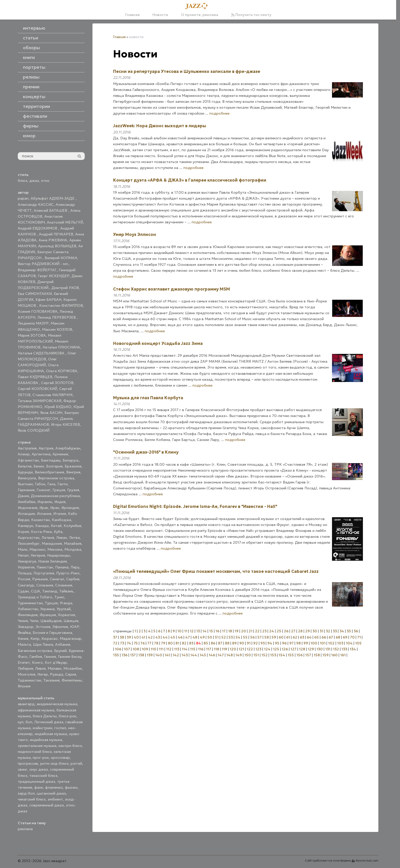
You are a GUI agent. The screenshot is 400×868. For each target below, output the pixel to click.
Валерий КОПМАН (61, 258)
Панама (62, 567)
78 (156, 643)
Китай (56, 526)
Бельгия (25, 466)
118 (216, 649)
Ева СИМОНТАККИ (35, 294)
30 (315, 631)
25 (279, 631)
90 (242, 643)
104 (349, 643)
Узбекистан (28, 609)
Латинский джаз (49, 722)
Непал (23, 555)
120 (233, 649)
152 (265, 655)
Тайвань (66, 591)
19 (237, 631)
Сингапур (26, 585)
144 (194, 655)
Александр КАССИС (36, 205)
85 (206, 643)
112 (169, 649)
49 (202, 637)
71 (359, 637)
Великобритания (49, 472)
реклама (25, 829)
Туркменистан (30, 603)
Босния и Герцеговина (52, 633)
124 (267, 649)
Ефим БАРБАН (48, 300)
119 (224, 649)
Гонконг (44, 490)
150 (248, 655)
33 (335, 631)
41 (143, 637)
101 (323, 643)
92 (256, 643)
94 (270, 643)
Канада (42, 526)
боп (29, 722)
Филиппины (72, 680)
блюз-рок (67, 716)
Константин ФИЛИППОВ (61, 305)
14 (205, 631)
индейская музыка (51, 734)
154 (282, 655)
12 (192, 631)
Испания (44, 514)
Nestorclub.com (367, 861)
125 (276, 649)
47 (188, 637)
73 (122, 643)
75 (136, 643)
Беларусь (71, 460)
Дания (23, 496)
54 (238, 637)
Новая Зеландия (52, 561)
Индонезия (28, 508)
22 (257, 631)
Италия (60, 514)
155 (291, 655)
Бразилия (73, 466)
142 (176, 655)
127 (293, 649)
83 (191, 643)
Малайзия (73, 543)
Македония (52, 543)
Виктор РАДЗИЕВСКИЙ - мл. (43, 264)
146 (212, 655)
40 (136, 637)
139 (150, 655)
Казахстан (40, 520)
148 (230, 655)
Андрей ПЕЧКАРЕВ (56, 234)
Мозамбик (73, 668)
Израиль (45, 502)
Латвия (48, 538)
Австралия (27, 448)
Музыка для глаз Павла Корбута (148, 398)
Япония (24, 686)
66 (324, 637)
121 (241, 649)
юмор (29, 136)
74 (129, 643)
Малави (54, 668)
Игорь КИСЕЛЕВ (65, 424)
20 (244, 631)
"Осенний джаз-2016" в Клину (146, 452)
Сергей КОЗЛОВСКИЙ (37, 389)
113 (177, 649)
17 (224, 631)
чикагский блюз (32, 799)
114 (185, 649)
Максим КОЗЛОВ (57, 329)
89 (234, 643)
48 (195, 637)
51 (217, 637)
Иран (55, 508)
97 (291, 643)
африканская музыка (36, 710)
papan (23, 198)
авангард (26, 704)
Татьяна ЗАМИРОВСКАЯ (40, 401)
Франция (48, 615)
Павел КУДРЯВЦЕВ (35, 377)
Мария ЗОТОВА (32, 335)
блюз (23, 181)
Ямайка (24, 633)
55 (245, 637)
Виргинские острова (56, 478)
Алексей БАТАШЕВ (51, 210)
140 (159, 655)
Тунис (59, 597)
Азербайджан (68, 448)
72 (115, 643)
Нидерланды (59, 555)
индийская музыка (46, 740)
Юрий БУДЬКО (58, 407)
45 (173, 637)
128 (302, 649)
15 (211, 631)
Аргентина (41, 454)
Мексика (55, 549)
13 (198, 631)
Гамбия (36, 657)
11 (186, 631)
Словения (64, 585)
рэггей (76, 763)
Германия (26, 490)
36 (356, 631)
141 (167, 655)
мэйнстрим (42, 728)
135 (116, 655)
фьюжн (71, 787)
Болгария (54, 466)
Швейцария (51, 621)
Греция (59, 490)
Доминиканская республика (55, 496)
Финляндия (28, 615)
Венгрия (73, 472)
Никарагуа (27, 561)
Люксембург (29, 543)
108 (136, 649)
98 (299, 643)
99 (306, 643)
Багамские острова (35, 651)
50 (210, 637)
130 (320, 649)
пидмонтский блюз (35, 752)
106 (118, 649)
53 (231, 637)
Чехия (23, 621)
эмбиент (55, 799)
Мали (23, 549)
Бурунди (25, 472)
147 (221, 655)
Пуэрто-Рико (68, 573)
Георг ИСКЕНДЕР (54, 276)
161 (343, 655)
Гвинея (50, 657)
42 (150, 637)
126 (285, 649)
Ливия (40, 668)
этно (45, 181)
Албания (63, 644)
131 (328, 649)
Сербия (73, 579)
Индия (60, 502)
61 (288, 637)
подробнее (219, 113)
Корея (23, 532)
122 (250, 649)
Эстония (43, 627)
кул (21, 722)
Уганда (66, 603)
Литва (74, 538)
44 (165, 637)
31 (321, 631)
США (36, 591)
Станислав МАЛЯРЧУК (53, 395)
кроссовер (60, 758)
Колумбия (72, 526)
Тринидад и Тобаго (35, 597)
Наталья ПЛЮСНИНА (61, 347)
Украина (47, 609)
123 (258, 649)
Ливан (62, 538)
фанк (39, 787)
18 (230, 631)
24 (272, 631)
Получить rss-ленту (251, 15)
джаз (34, 181)
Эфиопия (60, 627)
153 (273, 655)
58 (267, 637)
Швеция (71, 621)
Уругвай (64, 609)
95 (277, 643)
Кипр (35, 639)
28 (300, 631)
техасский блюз (43, 776)
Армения (60, 454)
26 (286, 631)
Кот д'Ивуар (56, 662)
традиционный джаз (36, 781)
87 (220, 643)
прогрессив (28, 763)
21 (250, 631)
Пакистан (45, 567)
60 (281, 637)
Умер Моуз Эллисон (135, 234)
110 (154, 649)
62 (295, 637)
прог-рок (41, 758)
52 (224, 637)
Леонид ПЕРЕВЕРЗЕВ (57, 317)
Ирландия (70, 508)
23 (264, 631)
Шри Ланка (43, 644)
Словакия (45, 585)
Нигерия (38, 555)
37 (115, 637)
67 (331, 637)
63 (302, 637)
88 (227, 643)
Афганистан (28, 460)
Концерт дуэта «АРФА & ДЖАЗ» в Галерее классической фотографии (190, 180)
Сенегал (57, 579)
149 (239, 655)
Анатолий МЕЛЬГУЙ (65, 222)
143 (185, 655)
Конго (37, 662)
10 (180, 631)
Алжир (24, 454)
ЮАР (75, 627)
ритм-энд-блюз (54, 763)
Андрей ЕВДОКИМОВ (38, 228)
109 (145, 649)
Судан (23, 591)
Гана (51, 484)
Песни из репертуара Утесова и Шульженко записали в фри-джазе (187, 71)
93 (263, 643)
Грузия (73, 490)
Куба (58, 532)
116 (201, 649)
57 (259, 637)
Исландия (26, 514)
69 (345, 637)
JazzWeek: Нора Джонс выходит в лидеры (160, 126)
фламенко (54, 787)
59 (274, 637)
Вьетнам (25, 484)
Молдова (73, 549)
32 (328, 631)
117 (209, 649)
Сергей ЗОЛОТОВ (57, 383)
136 (125, 655)
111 (161, 649)
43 (158, 637)
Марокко (37, 549)
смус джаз (39, 769)
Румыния (40, 579)
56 (252, 637)
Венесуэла (27, 478)
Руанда (57, 674)
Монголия (27, 674)
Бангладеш (51, 460)
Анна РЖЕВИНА (53, 240)
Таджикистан (29, 680)
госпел (60, 728)
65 (317, 637)
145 (203, 655)
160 (334, 655)
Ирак (44, 508)
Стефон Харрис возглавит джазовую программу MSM (172, 289)
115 (193, 649)
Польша (25, 573)
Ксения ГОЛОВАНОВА (38, 311)
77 (149, 643)
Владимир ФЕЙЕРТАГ (37, 270)
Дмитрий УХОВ (65, 288)
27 (293, 631)
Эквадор (26, 627)
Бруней (60, 651)
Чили (34, 621)
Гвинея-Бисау (70, 657)
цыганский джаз (51, 793)
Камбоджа (61, 520)
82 (184, 643)
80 (170, 643)
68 (338, 637)
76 (143, 643)
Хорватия (66, 615)
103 (340, 643)
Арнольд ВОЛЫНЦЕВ (57, 246)
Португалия (44, 573)
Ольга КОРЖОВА (62, 371)
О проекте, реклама (200, 15)
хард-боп (26, 793)
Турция (51, 603)
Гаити (62, 484)
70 (352, 637)
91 (249, 643)
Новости (160, 15)
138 (141, 655)
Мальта (24, 644)
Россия (24, 579)
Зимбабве (27, 502)
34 (342, 631)
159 (326, 655)
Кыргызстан (29, 538)
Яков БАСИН (51, 413)
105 (358, 643)
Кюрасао (50, 639)
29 (308, 631)
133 (344, 649)
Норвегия (26, 567)
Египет (24, 662)
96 (284, 643)
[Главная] (198, 6)
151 (256, 655)
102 (331, 643)
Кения (23, 639)
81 (177, 643)
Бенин (39, 466)
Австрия (46, 448)
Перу (75, 567)
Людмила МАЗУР (33, 323)
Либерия (25, 668)
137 (133, 655)
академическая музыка (57, 704)
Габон (40, 484)
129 (311, 649)
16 (218, 631)
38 (122, 637)
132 (336, 649)
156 (300, 655)
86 (213, 643)
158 (317, 655)
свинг (23, 769)
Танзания (51, 680)
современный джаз (47, 805)
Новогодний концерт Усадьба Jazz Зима (158, 343)
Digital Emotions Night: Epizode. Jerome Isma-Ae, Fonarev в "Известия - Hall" (195, 506)
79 (163, 643)
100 (314, 643)
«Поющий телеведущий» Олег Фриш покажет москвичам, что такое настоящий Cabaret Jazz (216, 571)
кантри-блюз (70, 746)
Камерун (25, 526)
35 (349, 631)
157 (308, 655)
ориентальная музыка (37, 746)
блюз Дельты (45, 716)
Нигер (43, 674)
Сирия (71, 674)
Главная (132, 15)
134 (353, 649)
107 (127, 649)
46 (180, 637)
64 (309, 637)
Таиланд (50, 591)
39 (129, 637)
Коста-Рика (41, 532)
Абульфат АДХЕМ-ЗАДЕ (53, 198)
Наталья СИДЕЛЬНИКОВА (42, 353)
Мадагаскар (71, 639)
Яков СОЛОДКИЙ (34, 430)
